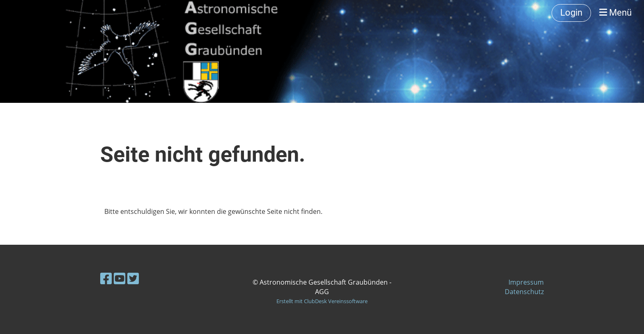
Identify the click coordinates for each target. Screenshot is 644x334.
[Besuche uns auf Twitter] (133, 278)
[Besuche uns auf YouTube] (120, 278)
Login (571, 13)
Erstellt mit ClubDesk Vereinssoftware (322, 301)
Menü (615, 13)
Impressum (526, 282)
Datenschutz (524, 292)
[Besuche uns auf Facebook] (106, 278)
